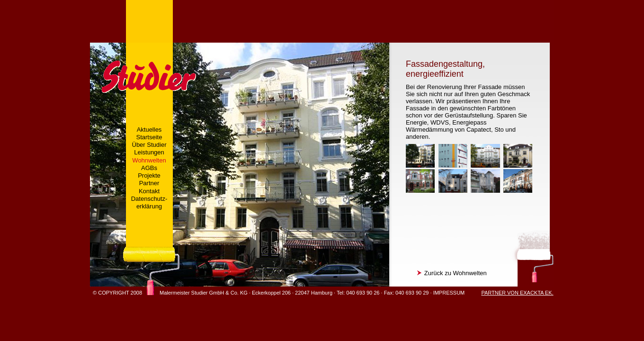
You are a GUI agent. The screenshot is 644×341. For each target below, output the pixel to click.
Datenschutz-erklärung (149, 202)
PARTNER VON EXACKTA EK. (517, 293)
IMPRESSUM (449, 293)
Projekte (149, 175)
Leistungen (149, 152)
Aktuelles (149, 130)
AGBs (149, 168)
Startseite (149, 137)
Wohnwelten (149, 160)
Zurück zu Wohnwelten (452, 273)
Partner (149, 183)
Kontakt (149, 191)
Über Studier (149, 145)
